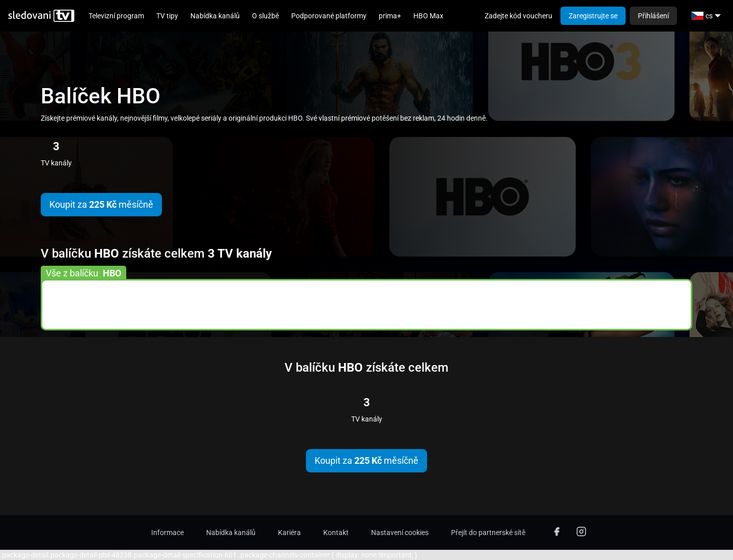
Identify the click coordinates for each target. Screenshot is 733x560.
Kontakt (336, 533)
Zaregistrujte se (593, 16)
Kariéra (289, 533)
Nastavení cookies (400, 533)
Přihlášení (653, 16)
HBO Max (428, 16)
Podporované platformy (329, 16)
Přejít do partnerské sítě (488, 533)
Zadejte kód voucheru (518, 16)
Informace (167, 533)
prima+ (390, 16)
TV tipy (167, 16)
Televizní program (116, 16)
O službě (265, 16)
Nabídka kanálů (215, 16)
